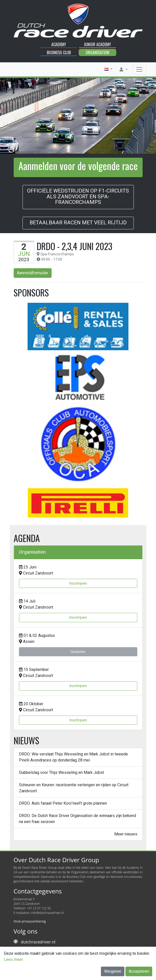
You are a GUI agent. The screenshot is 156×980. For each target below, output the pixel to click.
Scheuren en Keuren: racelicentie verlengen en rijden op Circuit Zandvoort (74, 788)
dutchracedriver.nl (38, 942)
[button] (108, 69)
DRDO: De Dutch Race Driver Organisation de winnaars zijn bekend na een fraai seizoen (77, 819)
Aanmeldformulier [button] (33, 273)
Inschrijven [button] (78, 583)
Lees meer (13, 959)
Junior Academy (97, 44)
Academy (59, 44)
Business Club (59, 52)
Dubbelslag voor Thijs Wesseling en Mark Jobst (61, 772)
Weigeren (113, 971)
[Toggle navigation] (139, 69)
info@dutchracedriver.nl (47, 913)
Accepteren (139, 971)
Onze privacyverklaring (30, 921)
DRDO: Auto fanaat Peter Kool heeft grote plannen (63, 803)
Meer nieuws (126, 834)
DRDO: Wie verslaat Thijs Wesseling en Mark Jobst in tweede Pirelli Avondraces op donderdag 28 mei (73, 757)
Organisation (97, 52)
